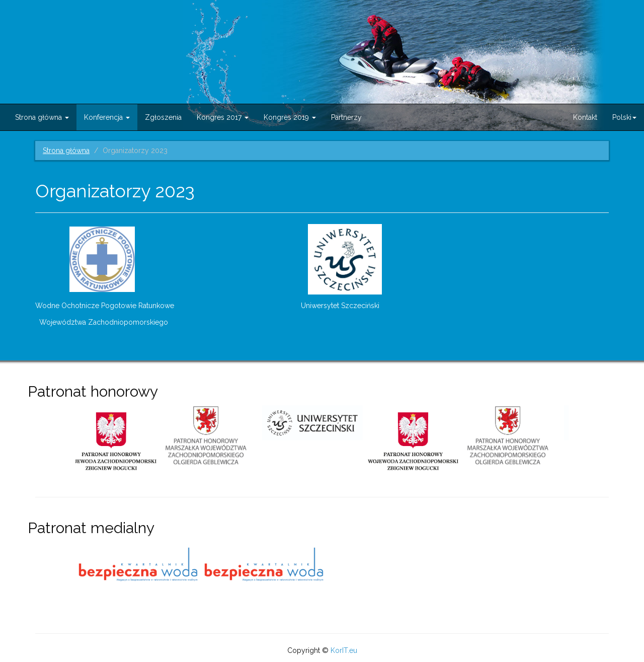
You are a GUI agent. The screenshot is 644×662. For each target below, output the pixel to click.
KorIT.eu (344, 650)
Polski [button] (624, 117)
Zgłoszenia (163, 117)
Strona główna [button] (42, 117)
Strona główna (66, 151)
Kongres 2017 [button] (223, 117)
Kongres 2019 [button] (290, 117)
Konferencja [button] (107, 117)
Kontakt (585, 117)
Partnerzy (346, 117)
